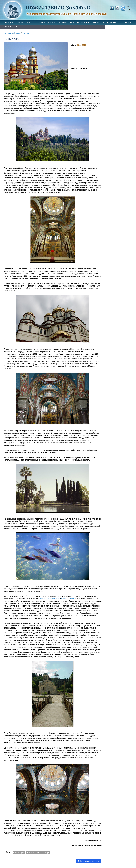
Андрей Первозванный (49, 599)
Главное (7, 22)
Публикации (27, 33)
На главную (8, 33)
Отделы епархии (57, 22)
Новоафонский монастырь (38, 853)
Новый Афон (19, 853)
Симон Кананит (68, 599)
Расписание (112, 22)
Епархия (40, 22)
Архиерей (24, 22)
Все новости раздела (88, 861)
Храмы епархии (75, 22)
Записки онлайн (94, 22)
